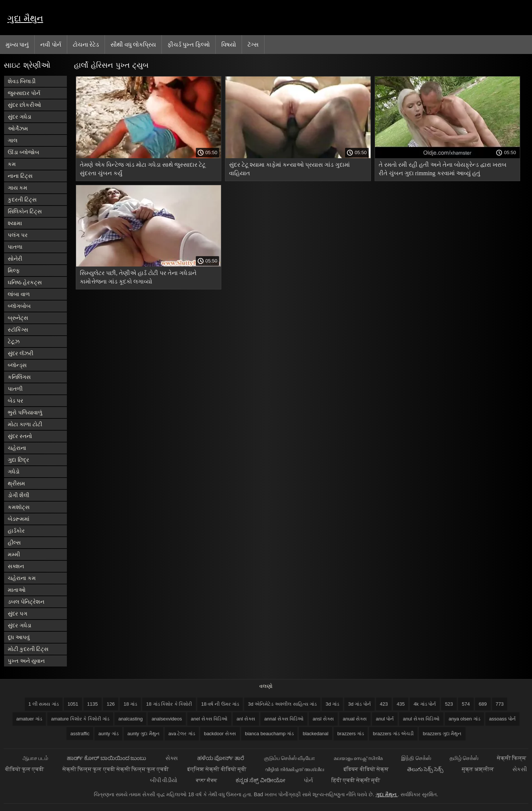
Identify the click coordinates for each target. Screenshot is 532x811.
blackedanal (315, 734)
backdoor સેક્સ (220, 734)
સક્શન (16, 566)
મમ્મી (14, 554)
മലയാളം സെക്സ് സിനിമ (358, 758)
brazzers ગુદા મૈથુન (442, 734)
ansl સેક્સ (323, 719)
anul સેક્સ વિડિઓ (421, 719)
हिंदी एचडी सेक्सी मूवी (356, 780)
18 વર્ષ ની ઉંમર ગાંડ (220, 704)
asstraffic (80, 734)
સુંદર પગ (18, 613)
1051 (73, 704)
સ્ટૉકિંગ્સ (18, 330)
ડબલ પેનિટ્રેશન (26, 602)
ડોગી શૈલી (18, 495)
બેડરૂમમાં (19, 519)
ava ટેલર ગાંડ (182, 734)
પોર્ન (308, 780)
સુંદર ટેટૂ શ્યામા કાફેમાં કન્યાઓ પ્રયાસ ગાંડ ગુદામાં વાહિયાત (289, 169)
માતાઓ (17, 590)
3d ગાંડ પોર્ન (359, 704)
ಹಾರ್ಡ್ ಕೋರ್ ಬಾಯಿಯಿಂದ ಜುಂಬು (107, 758)
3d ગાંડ (332, 704)
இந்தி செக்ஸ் (416, 758)
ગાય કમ (18, 188)
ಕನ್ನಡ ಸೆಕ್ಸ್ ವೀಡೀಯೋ (260, 780)
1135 (93, 704)
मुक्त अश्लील (478, 769)
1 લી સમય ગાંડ (44, 704)
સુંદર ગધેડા (20, 117)
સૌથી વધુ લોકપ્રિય (133, 44)
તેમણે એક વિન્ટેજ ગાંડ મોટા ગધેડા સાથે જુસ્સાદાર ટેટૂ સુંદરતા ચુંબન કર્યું (143, 169)
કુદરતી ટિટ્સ (22, 199)
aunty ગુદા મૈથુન (144, 734)
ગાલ (13, 140)
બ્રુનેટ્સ (18, 318)
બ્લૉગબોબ (19, 306)
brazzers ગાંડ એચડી (393, 734)
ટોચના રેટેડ (86, 44)
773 (500, 704)
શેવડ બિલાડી (22, 81)
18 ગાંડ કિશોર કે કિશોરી (169, 704)
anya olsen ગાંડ (464, 719)
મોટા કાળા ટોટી (25, 424)
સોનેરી (15, 259)
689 (483, 704)
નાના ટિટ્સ (20, 176)
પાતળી (15, 389)
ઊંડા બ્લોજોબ (23, 152)
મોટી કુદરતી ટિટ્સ (28, 649)
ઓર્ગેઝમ (18, 128)
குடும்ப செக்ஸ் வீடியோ (290, 758)
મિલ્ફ (14, 270)
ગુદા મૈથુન (25, 18)
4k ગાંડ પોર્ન (425, 704)
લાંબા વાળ (19, 294)
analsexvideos (167, 719)
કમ (12, 164)
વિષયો (229, 44)
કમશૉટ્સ (19, 507)
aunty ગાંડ (108, 734)
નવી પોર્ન (51, 44)
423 (384, 704)
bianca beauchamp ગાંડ (269, 734)
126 (111, 704)
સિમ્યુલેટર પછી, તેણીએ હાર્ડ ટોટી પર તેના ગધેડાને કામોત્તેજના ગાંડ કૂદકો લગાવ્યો (138, 277)
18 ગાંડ (130, 704)
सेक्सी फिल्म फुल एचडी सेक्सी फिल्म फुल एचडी (116, 769)
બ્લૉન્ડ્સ (17, 365)
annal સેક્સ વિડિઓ (284, 719)
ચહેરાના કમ (22, 578)
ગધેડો (14, 471)
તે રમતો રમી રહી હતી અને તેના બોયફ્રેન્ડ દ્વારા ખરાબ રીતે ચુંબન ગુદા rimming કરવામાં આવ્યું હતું (443, 169)
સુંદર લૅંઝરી (21, 353)
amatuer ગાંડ (29, 719)
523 (449, 704)
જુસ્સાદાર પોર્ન (24, 93)
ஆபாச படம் (35, 758)
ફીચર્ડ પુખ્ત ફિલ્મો (189, 44)
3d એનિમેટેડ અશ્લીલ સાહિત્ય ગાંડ (282, 704)
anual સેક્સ (355, 719)
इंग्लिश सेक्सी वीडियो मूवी (217, 769)
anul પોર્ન (385, 719)
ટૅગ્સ (253, 44)
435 (401, 704)
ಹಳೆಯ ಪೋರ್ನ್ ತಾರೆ (221, 758)
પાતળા (15, 247)
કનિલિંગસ (19, 377)
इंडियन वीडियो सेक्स (366, 769)
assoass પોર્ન (502, 719)
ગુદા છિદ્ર (18, 460)
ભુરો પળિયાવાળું (25, 412)
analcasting (130, 719)
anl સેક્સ (246, 719)
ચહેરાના (17, 448)
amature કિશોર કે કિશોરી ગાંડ (80, 719)
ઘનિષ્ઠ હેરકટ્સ (25, 282)
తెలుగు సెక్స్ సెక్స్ (425, 769)
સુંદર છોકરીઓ (24, 105)
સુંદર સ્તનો (20, 436)
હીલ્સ (14, 542)
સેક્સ (172, 758)
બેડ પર (16, 401)
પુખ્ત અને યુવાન (26, 661)
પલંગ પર (18, 235)
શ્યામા (15, 223)
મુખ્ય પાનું (17, 44)
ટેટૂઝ (14, 341)
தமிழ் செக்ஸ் (464, 758)
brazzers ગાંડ (351, 734)
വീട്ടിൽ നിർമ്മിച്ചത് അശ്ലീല (295, 769)
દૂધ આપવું (19, 637)
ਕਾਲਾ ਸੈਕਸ (207, 780)
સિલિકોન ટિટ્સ (25, 211)
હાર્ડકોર (16, 531)
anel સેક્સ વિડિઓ (209, 719)
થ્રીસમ (16, 483)
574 (466, 704)
